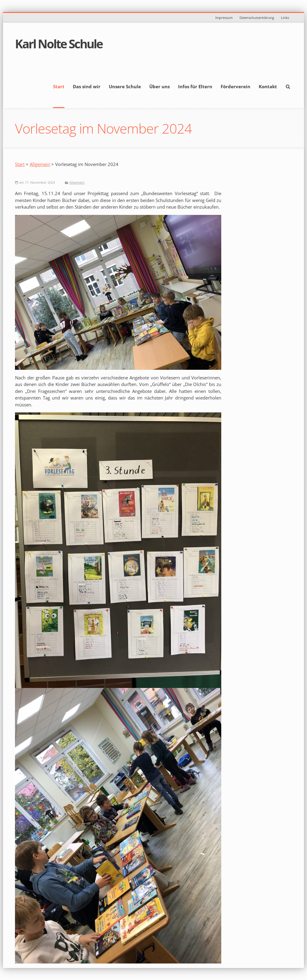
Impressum (224, 18)
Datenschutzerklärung (257, 18)
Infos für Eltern (195, 86)
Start (59, 86)
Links (285, 18)
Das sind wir (87, 86)
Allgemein (40, 164)
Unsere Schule (125, 86)
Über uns (159, 86)
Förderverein (235, 86)
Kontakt (268, 86)
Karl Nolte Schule (59, 44)
